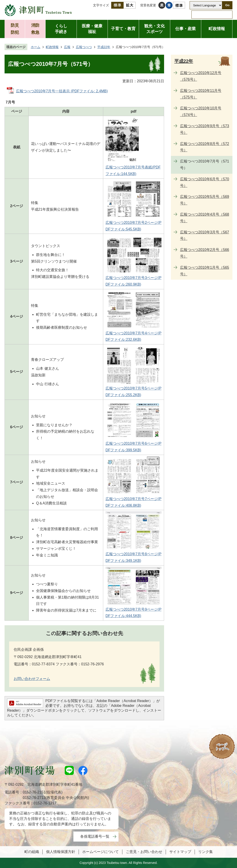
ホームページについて (100, 852)
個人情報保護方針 (61, 852)
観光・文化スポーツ (155, 29)
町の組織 (32, 852)
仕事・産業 (185, 29)
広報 (67, 47)
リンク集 (206, 852)
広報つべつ (84, 47)
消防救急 (35, 29)
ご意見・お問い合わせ (144, 852)
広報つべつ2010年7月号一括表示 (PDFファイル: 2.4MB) (62, 91)
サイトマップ (180, 852)
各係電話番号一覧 (95, 836)
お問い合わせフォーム (32, 679)
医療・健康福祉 (92, 29)
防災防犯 (15, 29)
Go (227, 5)
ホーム (36, 47)
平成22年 (104, 47)
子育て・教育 (123, 29)
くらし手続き (61, 29)
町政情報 (217, 29)
